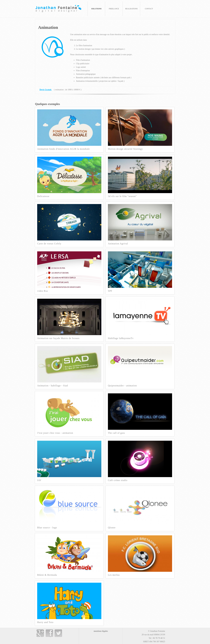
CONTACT (149, 9)
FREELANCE (114, 9)
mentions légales (101, 631)
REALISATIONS (131, 9)
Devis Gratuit (46, 90)
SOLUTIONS (96, 9)
